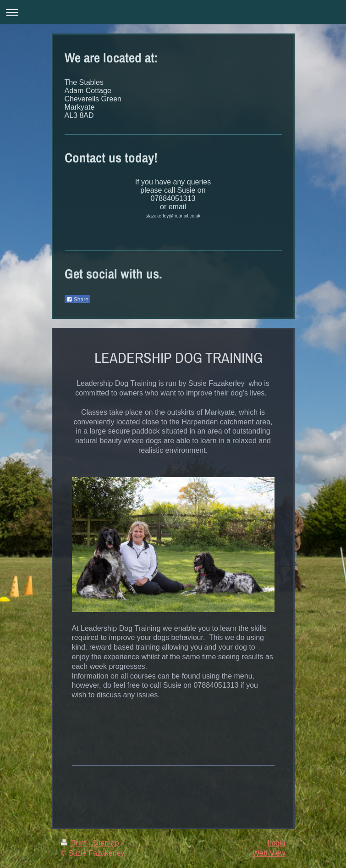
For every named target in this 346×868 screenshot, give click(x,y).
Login (276, 843)
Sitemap (106, 843)
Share (77, 300)
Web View (269, 853)
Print (75, 843)
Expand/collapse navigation (173, 12)
